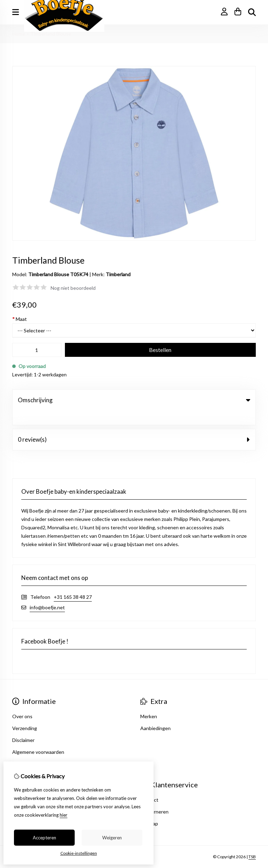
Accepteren (44, 838)
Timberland (118, 274)
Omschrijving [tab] (134, 400)
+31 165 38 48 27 (73, 583)
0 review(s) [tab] (134, 425)
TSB (252, 843)
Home (19, 34)
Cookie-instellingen (79, 853)
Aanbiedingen (155, 714)
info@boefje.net (47, 593)
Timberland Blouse (51, 34)
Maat (20, 319)
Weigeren (112, 838)
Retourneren (154, 797)
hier (64, 815)
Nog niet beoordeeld (73, 288)
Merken (149, 702)
